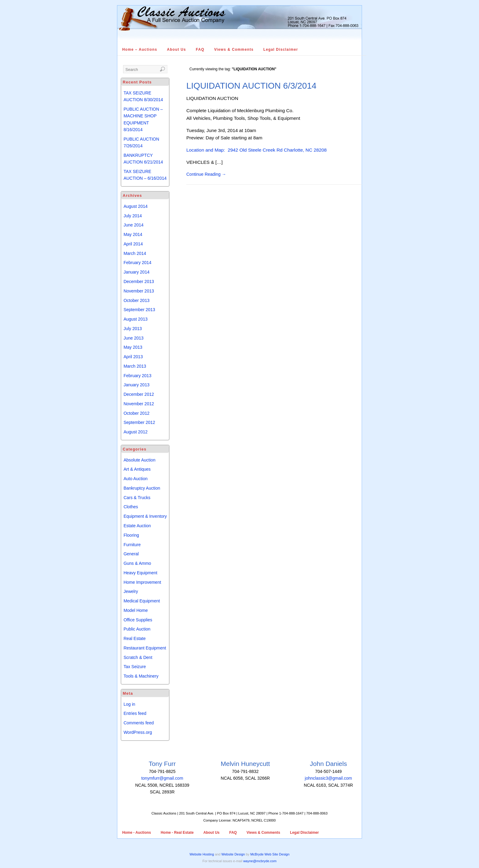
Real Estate (134, 638)
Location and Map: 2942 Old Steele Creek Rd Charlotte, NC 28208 (256, 150)
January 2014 (136, 272)
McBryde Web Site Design (270, 854)
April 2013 (133, 357)
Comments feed (139, 723)
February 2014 (137, 263)
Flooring (131, 535)
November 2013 (139, 291)
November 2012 (139, 404)
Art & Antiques (137, 469)
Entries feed (135, 713)
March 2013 (135, 366)
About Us (177, 50)
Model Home (135, 610)
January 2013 (136, 385)
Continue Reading (206, 174)
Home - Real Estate (177, 833)
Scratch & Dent (138, 657)
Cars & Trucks (137, 498)
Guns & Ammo (137, 563)
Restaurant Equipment (145, 648)
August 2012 (135, 432)
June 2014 (133, 225)
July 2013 (133, 329)
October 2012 (136, 413)
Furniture (132, 545)
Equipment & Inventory (145, 516)
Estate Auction (137, 526)
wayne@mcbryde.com (260, 861)
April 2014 (133, 244)
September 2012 (139, 422)
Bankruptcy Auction (142, 488)
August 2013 (135, 319)
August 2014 (135, 206)
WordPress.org (138, 732)
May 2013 (133, 347)
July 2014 (133, 216)
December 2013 (139, 281)
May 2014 (133, 234)
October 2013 (136, 300)
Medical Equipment (142, 601)
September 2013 (139, 310)
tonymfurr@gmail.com (162, 778)
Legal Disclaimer (281, 50)
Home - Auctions (137, 833)
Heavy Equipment (140, 573)
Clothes (131, 507)
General (131, 554)
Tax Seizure (135, 667)
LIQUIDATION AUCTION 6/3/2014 (251, 86)
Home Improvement (142, 582)
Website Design (233, 854)
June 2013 (133, 338)
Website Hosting (202, 854)
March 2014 (135, 253)
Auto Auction (135, 479)
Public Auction (137, 629)
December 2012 (139, 394)
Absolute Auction (139, 460)
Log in (129, 704)
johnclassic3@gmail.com (328, 778)
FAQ (200, 50)
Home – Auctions (140, 50)
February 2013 (137, 376)
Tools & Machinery (141, 676)
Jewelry (131, 591)
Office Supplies (138, 620)
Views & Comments (234, 50)
